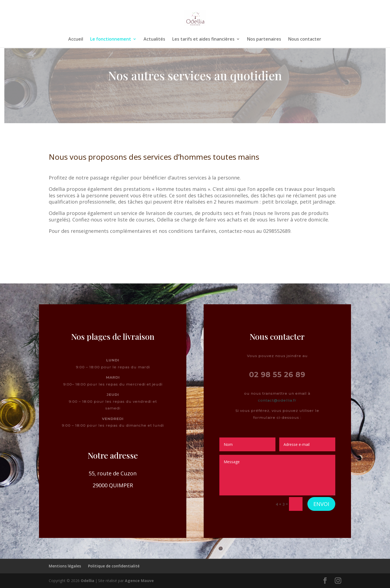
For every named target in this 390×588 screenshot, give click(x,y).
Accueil (76, 40)
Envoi (321, 504)
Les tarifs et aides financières (203, 40)
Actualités (154, 40)
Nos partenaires (264, 40)
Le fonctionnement (111, 40)
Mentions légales (65, 566)
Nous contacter (305, 40)
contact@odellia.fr (277, 401)
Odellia (87, 581)
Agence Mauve (139, 581)
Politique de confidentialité (114, 566)
